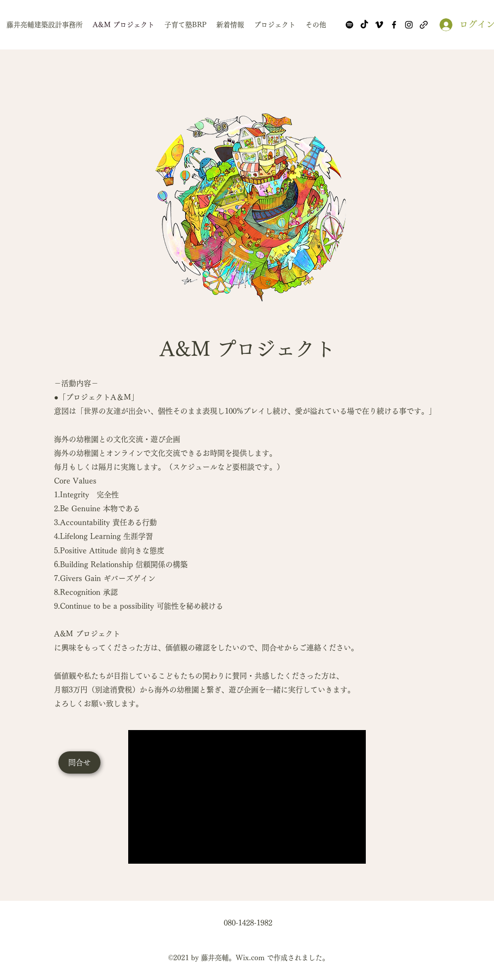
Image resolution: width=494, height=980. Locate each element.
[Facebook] (394, 25)
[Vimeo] (379, 25)
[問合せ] (79, 762)
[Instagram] (409, 25)
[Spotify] (349, 25)
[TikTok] (364, 25)
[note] (424, 25)
